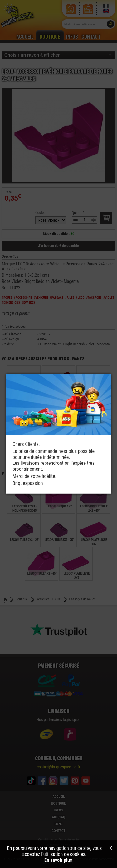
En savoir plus (58, 860)
